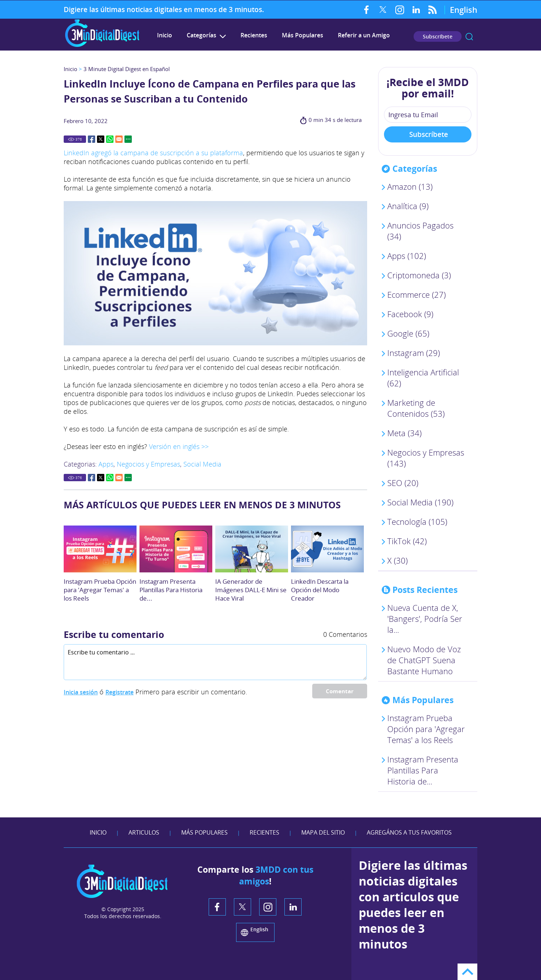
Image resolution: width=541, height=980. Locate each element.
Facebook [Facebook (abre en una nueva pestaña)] (367, 10)
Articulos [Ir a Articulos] (144, 832)
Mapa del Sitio (323, 832)
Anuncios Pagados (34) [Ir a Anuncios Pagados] (420, 231)
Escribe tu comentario (114, 634)
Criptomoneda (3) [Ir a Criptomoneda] (419, 275)
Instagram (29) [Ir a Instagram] (414, 353)
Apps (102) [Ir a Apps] (407, 256)
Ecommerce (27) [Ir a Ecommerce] (417, 294)
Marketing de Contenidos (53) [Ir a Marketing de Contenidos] (416, 408)
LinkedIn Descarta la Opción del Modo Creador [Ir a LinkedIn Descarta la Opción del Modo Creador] (320, 590)
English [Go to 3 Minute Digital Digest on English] (464, 10)
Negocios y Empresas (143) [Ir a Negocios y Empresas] (426, 458)
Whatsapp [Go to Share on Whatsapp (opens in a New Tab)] (110, 139)
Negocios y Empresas (148, 464)
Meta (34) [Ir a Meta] (404, 433)
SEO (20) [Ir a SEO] (403, 483)
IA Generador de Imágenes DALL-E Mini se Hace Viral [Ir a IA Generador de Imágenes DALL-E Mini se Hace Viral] (251, 590)
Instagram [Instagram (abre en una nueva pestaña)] (400, 10)
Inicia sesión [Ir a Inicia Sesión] (81, 692)
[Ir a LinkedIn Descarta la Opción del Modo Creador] (327, 549)
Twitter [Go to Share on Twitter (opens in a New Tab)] (101, 139)
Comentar (340, 691)
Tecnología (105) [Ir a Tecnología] (417, 521)
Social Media (202, 464)
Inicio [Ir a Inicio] (70, 69)
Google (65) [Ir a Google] (408, 333)
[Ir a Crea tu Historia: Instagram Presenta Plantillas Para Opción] (176, 549)
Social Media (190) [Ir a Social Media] (420, 502)
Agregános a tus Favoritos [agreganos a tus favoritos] (409, 832)
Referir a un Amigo (364, 35)
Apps (106, 464)
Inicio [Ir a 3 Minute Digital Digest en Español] (165, 35)
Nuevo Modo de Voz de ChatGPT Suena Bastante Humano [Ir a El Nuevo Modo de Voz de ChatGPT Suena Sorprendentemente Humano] (424, 660)
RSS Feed (432, 10)
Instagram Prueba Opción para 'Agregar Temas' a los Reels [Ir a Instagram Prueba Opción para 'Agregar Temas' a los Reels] (100, 590)
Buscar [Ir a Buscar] (469, 37)
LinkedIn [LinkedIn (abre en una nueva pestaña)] (416, 10)
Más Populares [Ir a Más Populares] (303, 35)
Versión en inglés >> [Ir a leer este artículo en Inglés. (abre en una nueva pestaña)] (179, 446)
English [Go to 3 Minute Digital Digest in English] (259, 929)
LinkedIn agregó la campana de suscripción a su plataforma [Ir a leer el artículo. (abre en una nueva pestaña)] (153, 153)
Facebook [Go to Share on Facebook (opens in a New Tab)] (92, 139)
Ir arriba (467, 972)
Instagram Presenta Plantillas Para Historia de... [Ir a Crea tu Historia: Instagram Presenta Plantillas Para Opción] (171, 590)
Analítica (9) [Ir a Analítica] (408, 206)
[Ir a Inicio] (102, 46)
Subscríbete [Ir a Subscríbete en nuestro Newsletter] (438, 36)
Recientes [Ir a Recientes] (254, 35)
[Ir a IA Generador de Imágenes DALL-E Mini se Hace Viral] (252, 549)
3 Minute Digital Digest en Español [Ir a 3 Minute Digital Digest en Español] (127, 69)
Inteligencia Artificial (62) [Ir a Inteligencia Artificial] (423, 378)
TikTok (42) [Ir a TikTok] (407, 541)
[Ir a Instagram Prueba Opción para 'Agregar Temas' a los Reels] (100, 549)
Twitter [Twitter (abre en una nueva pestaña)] (383, 10)
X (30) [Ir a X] (398, 560)
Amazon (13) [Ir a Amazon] (410, 186)
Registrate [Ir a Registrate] (120, 692)
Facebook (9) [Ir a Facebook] (410, 314)
